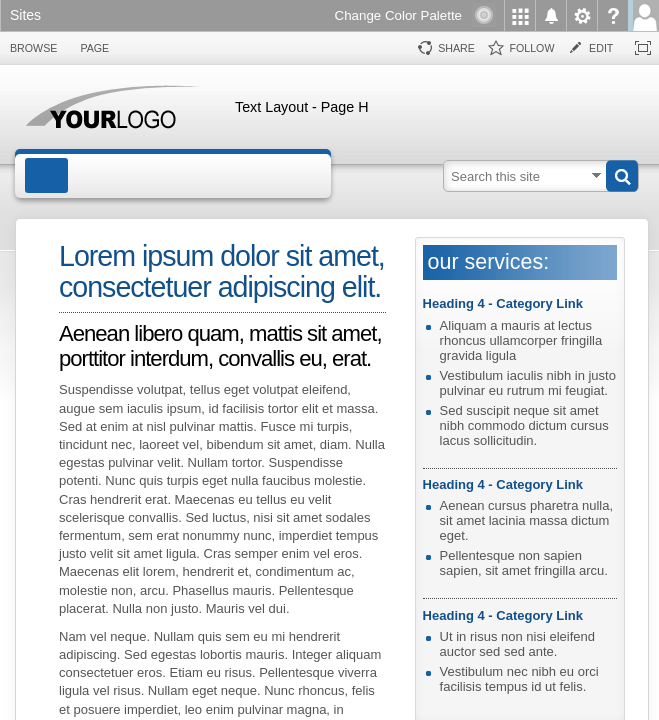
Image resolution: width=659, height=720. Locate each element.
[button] (622, 176)
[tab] (33, 48)
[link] (30, 17)
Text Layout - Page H (302, 107)
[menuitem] (519, 15)
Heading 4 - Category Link (503, 303)
